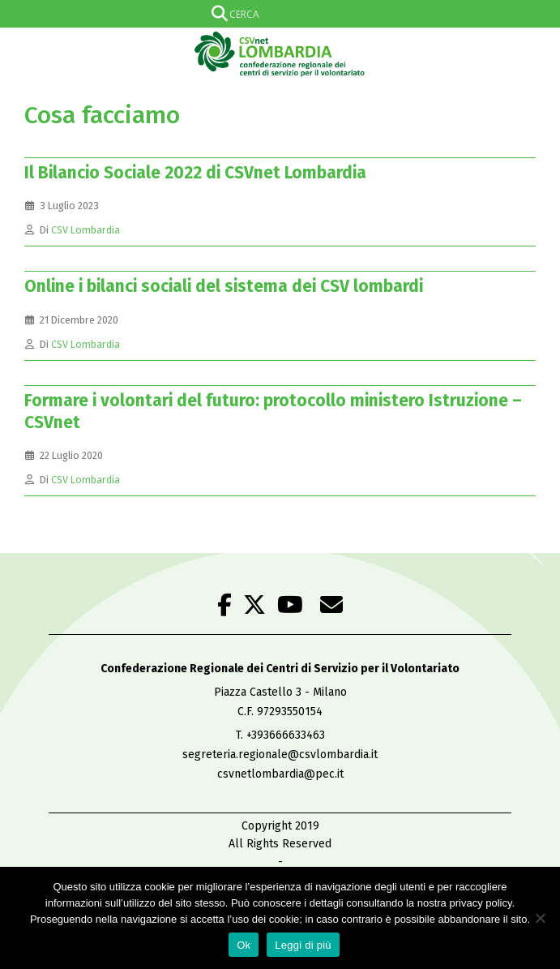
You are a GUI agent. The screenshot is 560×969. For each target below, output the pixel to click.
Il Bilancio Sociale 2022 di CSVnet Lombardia (195, 173)
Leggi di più (303, 945)
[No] (540, 918)
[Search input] (277, 14)
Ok (244, 945)
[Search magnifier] (546, 14)
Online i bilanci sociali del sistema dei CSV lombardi (224, 286)
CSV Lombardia (85, 230)
